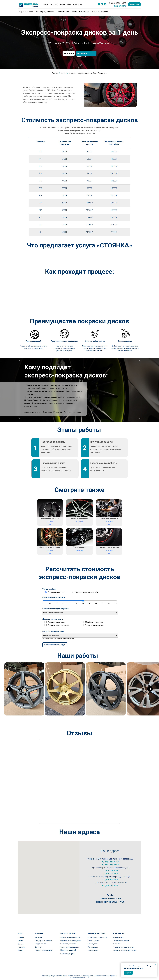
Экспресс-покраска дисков (70, 944)
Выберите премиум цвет (80, 636)
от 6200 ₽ (109, 521)
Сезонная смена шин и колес (123, 944)
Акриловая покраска (80, 518)
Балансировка (118, 934)
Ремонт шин (118, 941)
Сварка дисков (93, 947)
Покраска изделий (100, 12)
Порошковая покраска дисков (71, 938)
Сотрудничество (41, 941)
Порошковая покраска (50, 518)
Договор (38, 944)
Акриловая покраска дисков (70, 934)
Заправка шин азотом (121, 938)
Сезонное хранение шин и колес (125, 947)
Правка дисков (93, 941)
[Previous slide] (9, 689)
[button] (134, 4)
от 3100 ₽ (50, 521)
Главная (55, 73)
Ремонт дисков (93, 938)
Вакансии (38, 934)
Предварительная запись (44, 938)
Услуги (20, 938)
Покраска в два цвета (109, 518)
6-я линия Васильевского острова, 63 (117, 859)
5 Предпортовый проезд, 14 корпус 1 (115, 877)
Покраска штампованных (50, 547)
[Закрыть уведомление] (155, 964)
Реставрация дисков (45, 12)
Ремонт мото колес (81, 12)
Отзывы (54, 5)
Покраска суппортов (67, 951)
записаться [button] (69, 53)
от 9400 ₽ (80, 550)
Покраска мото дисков (109, 547)
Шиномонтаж (63, 12)
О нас (46, 5)
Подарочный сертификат (44, 947)
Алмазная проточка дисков (98, 934)
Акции (62, 5)
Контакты (77, 5)
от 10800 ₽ (80, 521)
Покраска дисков (26, 12)
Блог (69, 5)
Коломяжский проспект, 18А (117, 868)
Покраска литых (80, 547)
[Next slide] (150, 689)
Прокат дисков (93, 944)
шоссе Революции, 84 (117, 882)
